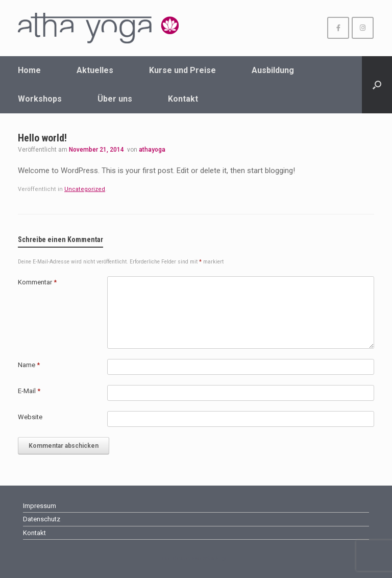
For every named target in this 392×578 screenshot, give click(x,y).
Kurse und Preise (182, 70)
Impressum (40, 506)
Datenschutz (42, 519)
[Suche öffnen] (377, 85)
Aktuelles (95, 70)
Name (29, 365)
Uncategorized (85, 189)
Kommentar (37, 282)
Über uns (115, 99)
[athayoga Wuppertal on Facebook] (338, 28)
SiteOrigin (217, 558)
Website (30, 417)
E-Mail (29, 391)
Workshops (40, 99)
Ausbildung (273, 70)
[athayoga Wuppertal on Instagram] (363, 28)
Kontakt (183, 99)
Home (29, 70)
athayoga (152, 150)
